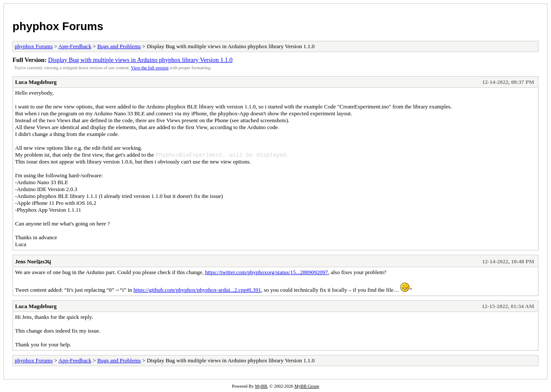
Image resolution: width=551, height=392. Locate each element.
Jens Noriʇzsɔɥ (33, 261)
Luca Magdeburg (36, 82)
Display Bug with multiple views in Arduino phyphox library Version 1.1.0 (141, 60)
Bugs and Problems (119, 46)
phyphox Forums (58, 26)
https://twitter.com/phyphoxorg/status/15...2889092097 (266, 272)
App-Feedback (75, 46)
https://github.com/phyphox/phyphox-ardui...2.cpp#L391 (197, 290)
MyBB (261, 386)
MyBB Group (307, 386)
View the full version (150, 68)
